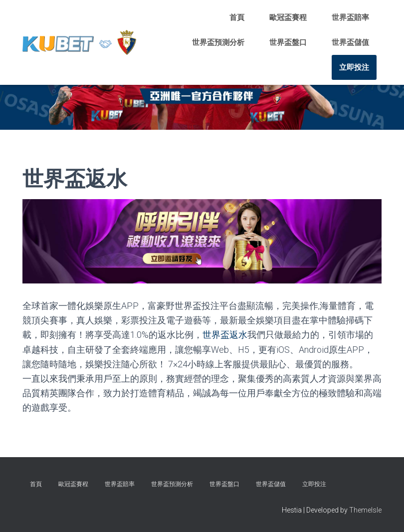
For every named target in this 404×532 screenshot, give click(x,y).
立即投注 (354, 67)
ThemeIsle (365, 510)
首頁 (237, 17)
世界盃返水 (225, 335)
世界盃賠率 (350, 17)
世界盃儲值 (350, 42)
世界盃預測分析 (218, 42)
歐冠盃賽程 (288, 17)
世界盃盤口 (288, 42)
